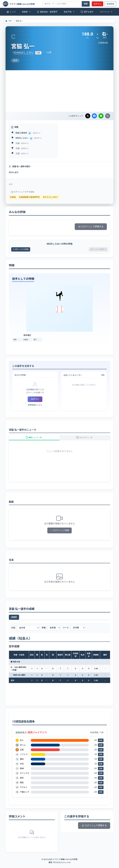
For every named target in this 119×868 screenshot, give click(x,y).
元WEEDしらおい (24, 53)
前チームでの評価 (23, 250)
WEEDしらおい (22, 138)
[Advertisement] (59, 91)
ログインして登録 (60, 534)
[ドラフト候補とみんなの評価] (22, 4)
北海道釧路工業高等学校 (29, 197)
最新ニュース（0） (34, 440)
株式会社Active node (62, 866)
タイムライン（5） (85, 440)
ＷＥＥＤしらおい (50, 197)
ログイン (97, 4)
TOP (8, 21)
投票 (101, 744)
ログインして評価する (91, 227)
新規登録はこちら (35, 406)
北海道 (13, 197)
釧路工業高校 (21, 133)
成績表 (14, 621)
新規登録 (110, 4)
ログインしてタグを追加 (22, 192)
